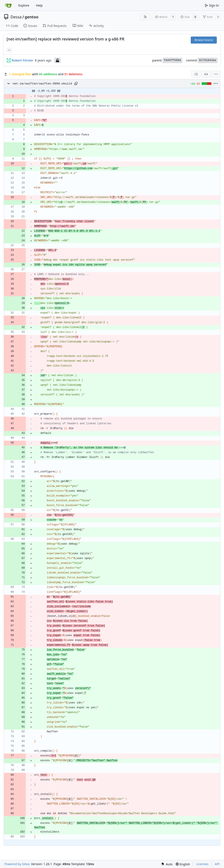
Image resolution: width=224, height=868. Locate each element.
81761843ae (208, 60)
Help (39, 5)
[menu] (216, 74)
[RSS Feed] (145, 17)
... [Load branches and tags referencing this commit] (9, 50)
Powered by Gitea (17, 864)
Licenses (202, 864)
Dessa (16, 17)
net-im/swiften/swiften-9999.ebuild (42, 84)
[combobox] (196, 74)
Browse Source (204, 40)
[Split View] (206, 74)
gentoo (32, 17)
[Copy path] (76, 84)
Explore (24, 5)
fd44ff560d (172, 60)
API (217, 864)
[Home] (8, 5)
